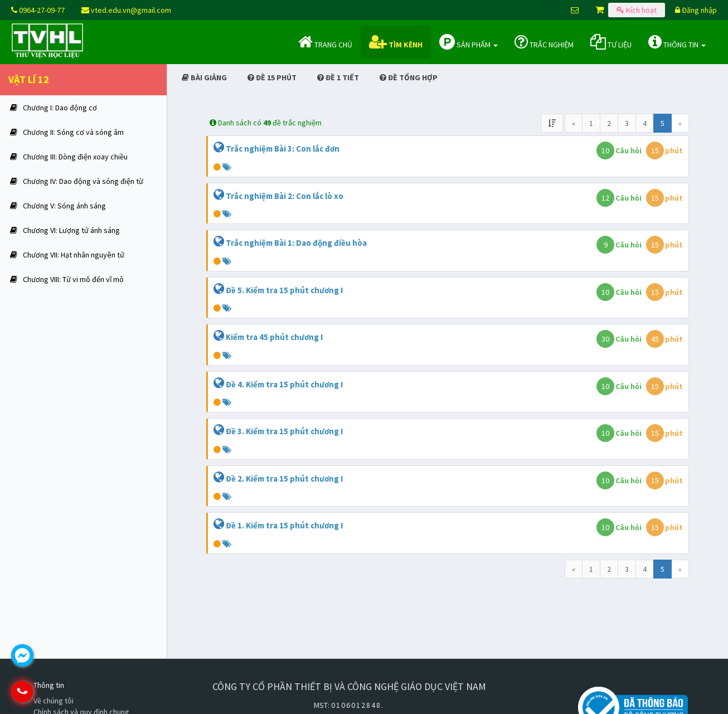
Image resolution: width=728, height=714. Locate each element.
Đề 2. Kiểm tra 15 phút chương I (284, 479)
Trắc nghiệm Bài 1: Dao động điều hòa (296, 243)
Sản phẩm (469, 42)
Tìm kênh (396, 42)
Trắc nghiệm (544, 42)
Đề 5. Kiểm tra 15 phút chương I (284, 290)
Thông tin (677, 42)
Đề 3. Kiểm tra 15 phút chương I (284, 431)
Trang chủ (325, 42)
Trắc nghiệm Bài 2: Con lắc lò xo (285, 196)
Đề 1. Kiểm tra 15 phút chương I (284, 525)
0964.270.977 (70, 692)
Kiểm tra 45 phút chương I (274, 337)
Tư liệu (611, 42)
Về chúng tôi (54, 701)
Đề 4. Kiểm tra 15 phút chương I (284, 384)
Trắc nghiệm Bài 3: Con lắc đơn (283, 149)
